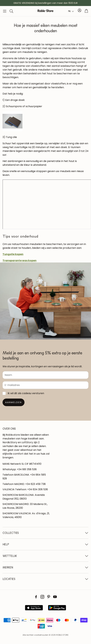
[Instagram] (42, 597)
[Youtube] (55, 597)
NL (70, 11)
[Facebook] (36, 597)
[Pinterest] (49, 597)
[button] (5, 11)
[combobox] (71, 11)
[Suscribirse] (14, 402)
